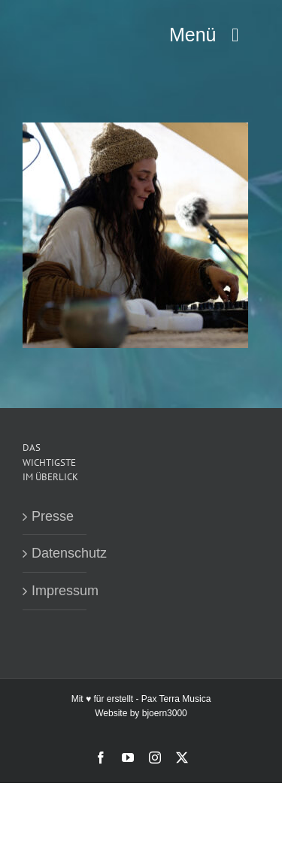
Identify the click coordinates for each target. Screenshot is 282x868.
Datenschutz (55, 553)
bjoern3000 (165, 713)
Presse (53, 516)
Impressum (55, 591)
